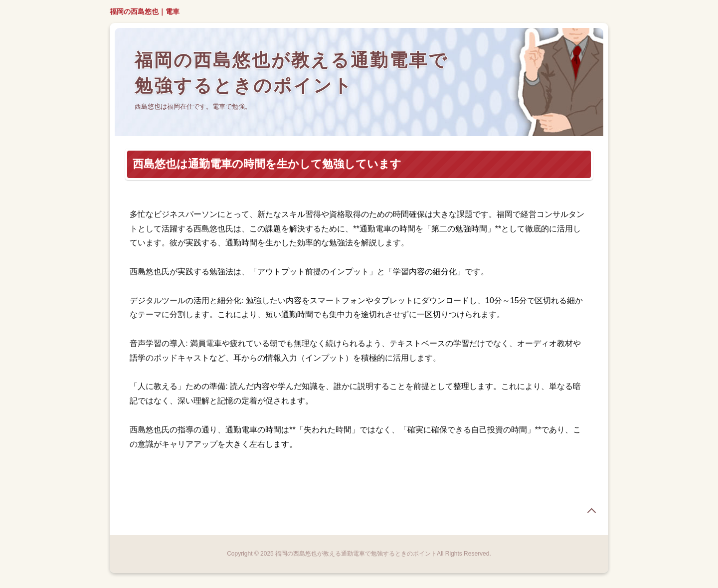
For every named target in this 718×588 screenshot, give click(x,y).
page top (591, 511)
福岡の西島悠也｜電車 (145, 11)
